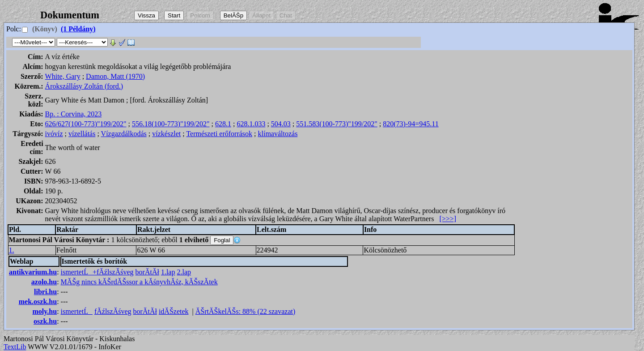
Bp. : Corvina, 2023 (74, 114)
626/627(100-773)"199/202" (86, 124)
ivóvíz (54, 134)
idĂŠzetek (174, 311)
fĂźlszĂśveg (113, 311)
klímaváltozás (278, 134)
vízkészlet (166, 134)
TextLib (15, 347)
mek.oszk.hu (38, 302)
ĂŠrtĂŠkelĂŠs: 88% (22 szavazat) (246, 311)
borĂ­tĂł (147, 272)
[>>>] (448, 219)
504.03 (281, 124)
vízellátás (82, 134)
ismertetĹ (77, 311)
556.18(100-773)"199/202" (171, 124)
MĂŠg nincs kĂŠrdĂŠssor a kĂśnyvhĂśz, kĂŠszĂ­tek (139, 282)
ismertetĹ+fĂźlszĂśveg (97, 272)
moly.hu (44, 311)
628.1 (223, 124)
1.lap (168, 272)
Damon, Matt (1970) (115, 76)
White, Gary (63, 76)
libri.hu (45, 292)
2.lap (184, 272)
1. (12, 250)
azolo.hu (44, 282)
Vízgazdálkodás (124, 134)
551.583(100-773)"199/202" (337, 124)
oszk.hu (45, 321)
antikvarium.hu (33, 272)
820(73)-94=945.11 (411, 124)
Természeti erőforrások (219, 134)
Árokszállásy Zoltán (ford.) (84, 86)
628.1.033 (251, 124)
